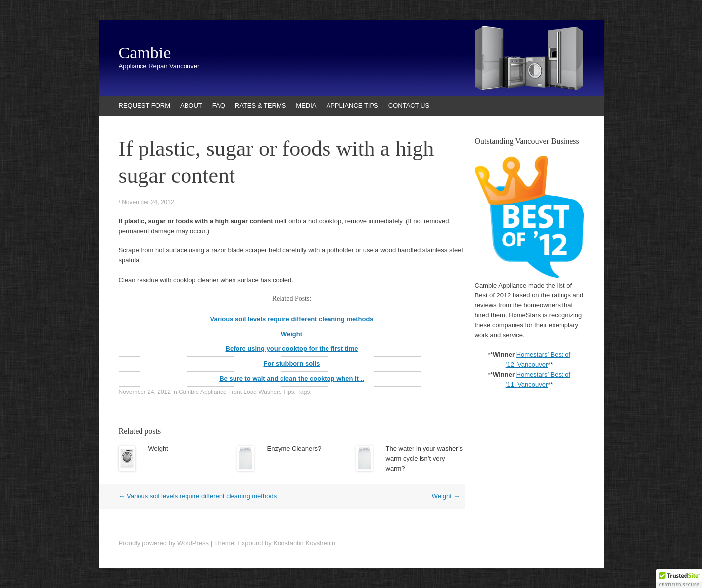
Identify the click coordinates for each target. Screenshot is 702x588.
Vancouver (533, 384)
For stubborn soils (291, 364)
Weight (292, 334)
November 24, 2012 (148, 202)
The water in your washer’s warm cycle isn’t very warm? (424, 459)
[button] (679, 579)
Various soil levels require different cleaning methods (291, 319)
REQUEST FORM (145, 106)
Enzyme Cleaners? (294, 449)
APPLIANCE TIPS (352, 106)
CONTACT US (409, 106)
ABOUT (191, 106)
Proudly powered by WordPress (164, 543)
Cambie (145, 53)
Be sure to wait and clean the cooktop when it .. (292, 378)
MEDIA (306, 106)
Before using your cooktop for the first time (292, 349)
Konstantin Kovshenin (304, 543)
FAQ (219, 106)
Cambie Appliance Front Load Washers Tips (236, 392)
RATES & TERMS (261, 106)
